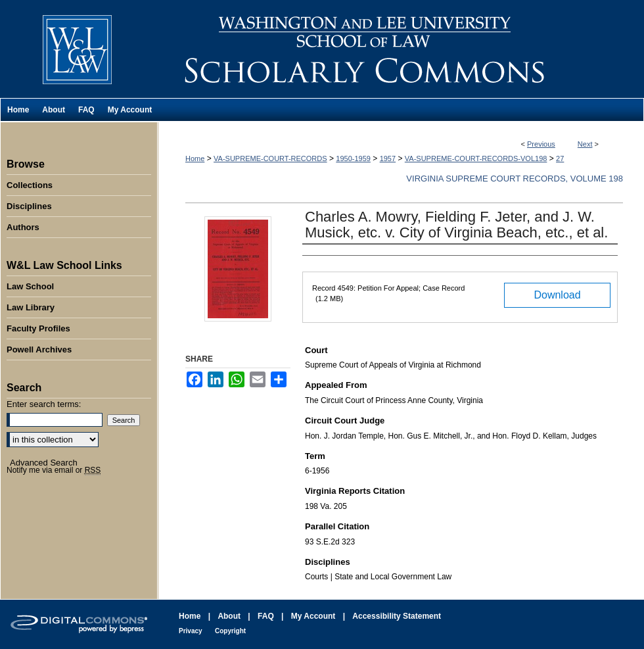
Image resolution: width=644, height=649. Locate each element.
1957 (388, 158)
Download (557, 295)
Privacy (191, 631)
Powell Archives (39, 349)
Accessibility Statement (397, 616)
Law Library (31, 307)
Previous (541, 144)
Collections (30, 185)
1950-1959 (353, 158)
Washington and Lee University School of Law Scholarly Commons (401, 49)
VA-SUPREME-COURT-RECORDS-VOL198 (476, 158)
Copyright (230, 631)
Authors (23, 227)
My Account (313, 616)
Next (585, 144)
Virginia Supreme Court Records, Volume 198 (515, 179)
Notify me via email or (54, 470)
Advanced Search (44, 463)
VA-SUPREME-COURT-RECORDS (270, 158)
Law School (30, 286)
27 (560, 158)
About (229, 616)
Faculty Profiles (38, 328)
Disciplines (29, 206)
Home (195, 158)
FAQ (266, 616)
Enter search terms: (44, 404)
